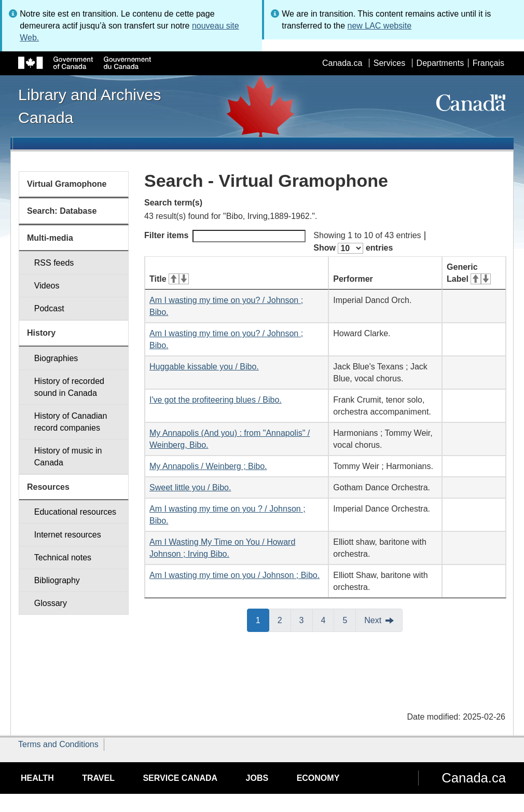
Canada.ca (342, 63)
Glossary (51, 603)
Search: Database (62, 211)
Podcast (49, 308)
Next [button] (373, 620)
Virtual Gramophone (67, 184)
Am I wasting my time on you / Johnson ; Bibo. (235, 575)
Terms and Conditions (58, 744)
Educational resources (75, 512)
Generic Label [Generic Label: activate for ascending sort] (469, 273)
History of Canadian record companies (71, 422)
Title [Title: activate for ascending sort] (169, 279)
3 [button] (306, 620)
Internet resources (68, 535)
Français (488, 63)
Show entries (353, 248)
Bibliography (57, 580)
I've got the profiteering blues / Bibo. (216, 400)
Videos (47, 286)
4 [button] (328, 620)
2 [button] (284, 620)
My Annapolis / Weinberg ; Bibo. (208, 466)
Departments (440, 63)
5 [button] (349, 620)
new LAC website (379, 26)
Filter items (225, 236)
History (41, 333)
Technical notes (63, 558)
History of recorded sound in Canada (69, 387)
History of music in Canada (68, 457)
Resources (48, 487)
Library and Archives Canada (89, 106)
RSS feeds (54, 263)
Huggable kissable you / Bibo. (204, 367)
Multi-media (50, 238)
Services (389, 63)
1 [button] (263, 620)
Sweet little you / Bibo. (190, 487)
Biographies (56, 358)
